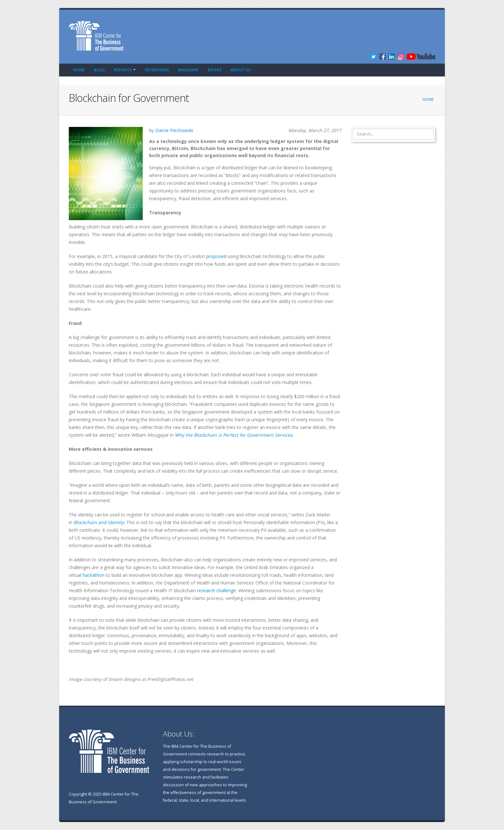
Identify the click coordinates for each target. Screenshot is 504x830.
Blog (99, 70)
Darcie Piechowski (174, 130)
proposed (216, 256)
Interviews (157, 70)
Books (215, 70)
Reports (123, 70)
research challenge (216, 590)
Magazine (188, 70)
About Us (240, 70)
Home (79, 70)
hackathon (94, 575)
